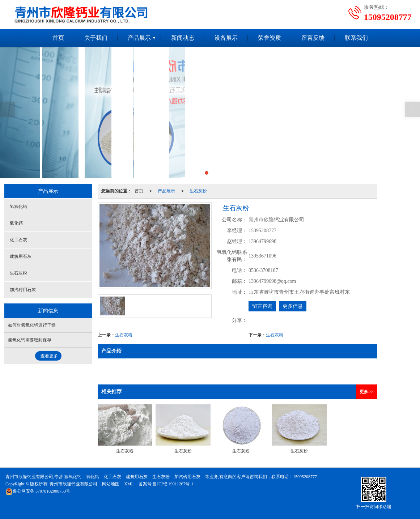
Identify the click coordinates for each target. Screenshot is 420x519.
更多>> (366, 392)
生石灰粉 (198, 191)
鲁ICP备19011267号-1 (173, 484)
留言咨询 (262, 306)
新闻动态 (183, 38)
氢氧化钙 (18, 207)
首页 (58, 38)
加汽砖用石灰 (23, 290)
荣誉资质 (270, 38)
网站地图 (111, 484)
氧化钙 (16, 223)
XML (129, 484)
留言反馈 (313, 38)
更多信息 (293, 306)
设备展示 (226, 38)
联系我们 (356, 38)
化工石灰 (18, 240)
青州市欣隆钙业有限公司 (73, 484)
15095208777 (305, 477)
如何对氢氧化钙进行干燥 (32, 325)
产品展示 (139, 38)
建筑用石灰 (21, 256)
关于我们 (96, 38)
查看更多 (49, 356)
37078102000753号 (38, 491)
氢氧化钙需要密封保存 (30, 340)
